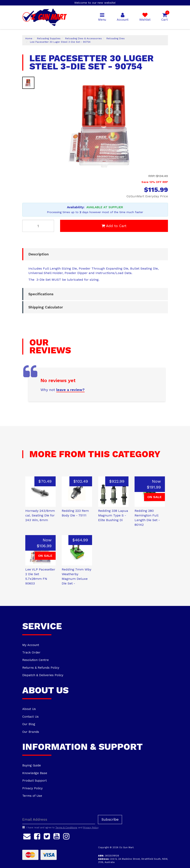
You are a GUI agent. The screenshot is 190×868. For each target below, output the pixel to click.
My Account (31, 645)
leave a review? (70, 390)
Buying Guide (32, 765)
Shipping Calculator (46, 307)
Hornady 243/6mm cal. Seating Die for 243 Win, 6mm (40, 515)
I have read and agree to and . (61, 828)
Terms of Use (32, 796)
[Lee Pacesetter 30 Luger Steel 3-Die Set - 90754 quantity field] (38, 226)
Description (39, 254)
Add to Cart (114, 226)
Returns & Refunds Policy (41, 668)
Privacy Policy (32, 788)
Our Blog (29, 724)
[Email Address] (59, 820)
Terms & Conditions (66, 828)
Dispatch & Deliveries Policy (43, 675)
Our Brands (31, 732)
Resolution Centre (36, 660)
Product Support (34, 781)
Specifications (41, 294)
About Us (29, 709)
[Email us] (27, 836)
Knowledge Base (35, 773)
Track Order (31, 652)
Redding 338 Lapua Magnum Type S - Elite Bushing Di (113, 515)
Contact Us (30, 717)
